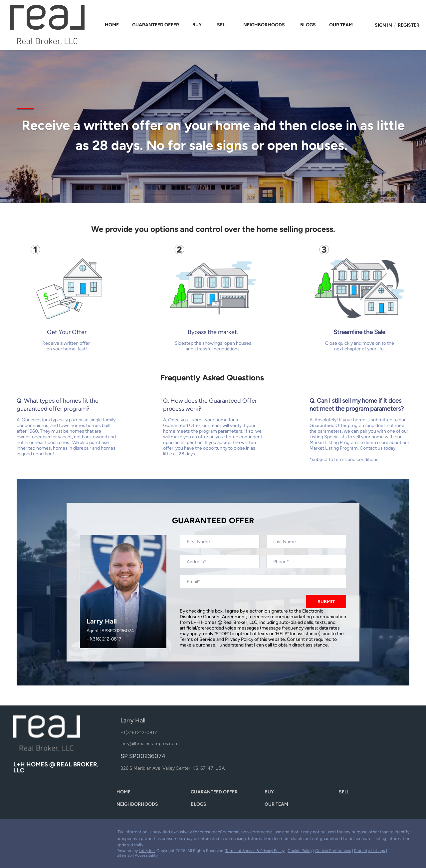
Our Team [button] (341, 25)
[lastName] (306, 542)
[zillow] (32, 834)
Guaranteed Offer (156, 25)
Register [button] (409, 25)
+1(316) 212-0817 (104, 639)
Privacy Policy (239, 639)
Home (112, 25)
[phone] (306, 562)
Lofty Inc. (147, 851)
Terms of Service (198, 639)
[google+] (58, 834)
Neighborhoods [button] (264, 25)
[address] (220, 562)
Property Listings (370, 851)
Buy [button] (197, 25)
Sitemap (124, 855)
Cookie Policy (300, 851)
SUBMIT (326, 602)
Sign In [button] (383, 25)
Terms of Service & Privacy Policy (255, 851)
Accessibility (146, 855)
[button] (125, 794)
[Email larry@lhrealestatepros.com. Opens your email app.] (181, 744)
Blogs (308, 25)
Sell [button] (222, 25)
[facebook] (18, 834)
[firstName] (220, 542)
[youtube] (45, 834)
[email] (263, 582)
